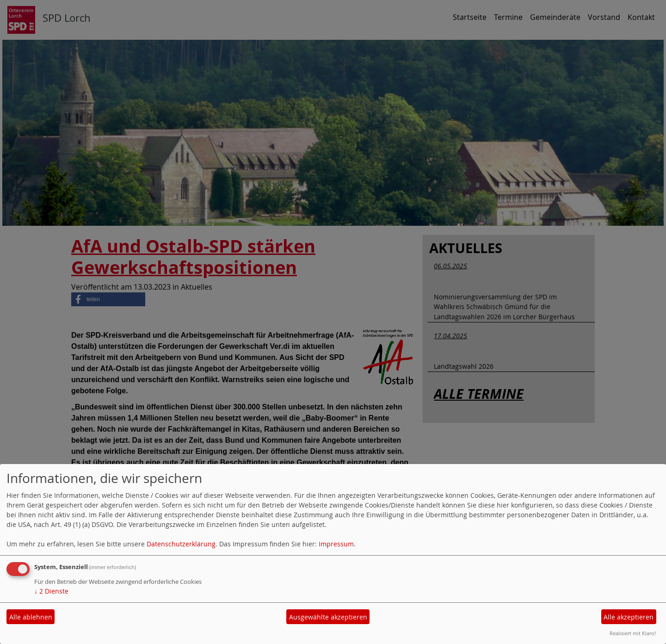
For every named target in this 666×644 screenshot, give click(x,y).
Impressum (336, 544)
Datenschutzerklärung (181, 544)
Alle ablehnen (31, 617)
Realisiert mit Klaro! (633, 633)
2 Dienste (51, 591)
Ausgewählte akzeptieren (328, 617)
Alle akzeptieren (629, 617)
